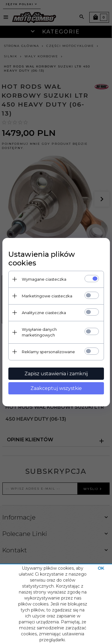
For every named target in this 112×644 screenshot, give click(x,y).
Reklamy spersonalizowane (48, 352)
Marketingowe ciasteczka (47, 296)
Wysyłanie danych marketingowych (39, 332)
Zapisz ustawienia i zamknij (56, 374)
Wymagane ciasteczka (44, 279)
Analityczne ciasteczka (44, 313)
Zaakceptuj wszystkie (56, 388)
